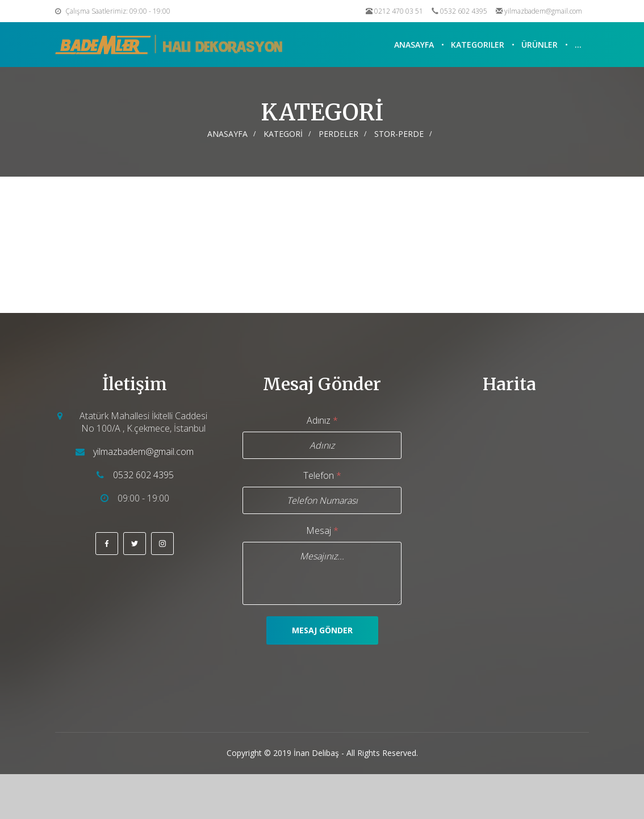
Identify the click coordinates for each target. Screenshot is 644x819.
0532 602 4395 (464, 11)
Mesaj (322, 530)
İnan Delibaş (316, 753)
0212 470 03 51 (399, 11)
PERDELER (338, 134)
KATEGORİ (283, 134)
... (578, 45)
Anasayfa (414, 45)
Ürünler (540, 45)
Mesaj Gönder (322, 630)
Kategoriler (478, 45)
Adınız (322, 420)
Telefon (322, 475)
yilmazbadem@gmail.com (543, 11)
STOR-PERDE (399, 134)
